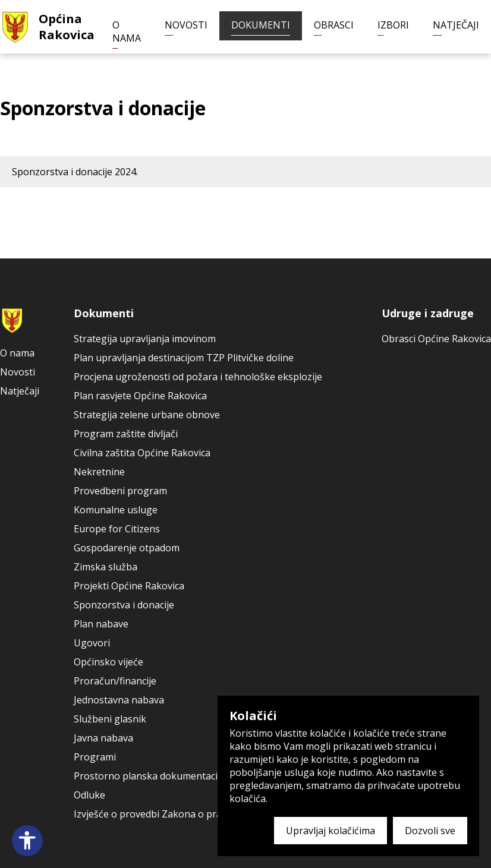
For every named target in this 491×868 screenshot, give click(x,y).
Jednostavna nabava (119, 700)
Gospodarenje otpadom (127, 548)
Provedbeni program (120, 491)
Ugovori (92, 643)
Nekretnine (99, 472)
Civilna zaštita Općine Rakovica (142, 453)
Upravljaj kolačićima (331, 831)
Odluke (89, 795)
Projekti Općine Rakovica (129, 586)
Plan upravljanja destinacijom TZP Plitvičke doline (184, 358)
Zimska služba (106, 567)
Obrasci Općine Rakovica (436, 339)
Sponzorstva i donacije (124, 605)
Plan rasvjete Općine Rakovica (140, 396)
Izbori (393, 25)
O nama (127, 31)
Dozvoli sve (430, 831)
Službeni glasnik (110, 719)
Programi (95, 757)
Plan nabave (101, 624)
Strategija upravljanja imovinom (145, 339)
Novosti (186, 25)
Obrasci (334, 25)
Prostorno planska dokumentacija (149, 776)
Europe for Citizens (117, 529)
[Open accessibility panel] (27, 841)
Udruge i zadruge (428, 313)
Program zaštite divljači (126, 434)
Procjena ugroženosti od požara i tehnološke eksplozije (198, 377)
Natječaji (456, 25)
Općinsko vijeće (108, 662)
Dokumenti (261, 25)
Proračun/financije (115, 681)
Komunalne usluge (116, 510)
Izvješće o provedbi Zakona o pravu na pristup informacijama (210, 814)
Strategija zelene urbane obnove (147, 415)
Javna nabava (103, 738)
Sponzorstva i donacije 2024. (75, 172)
